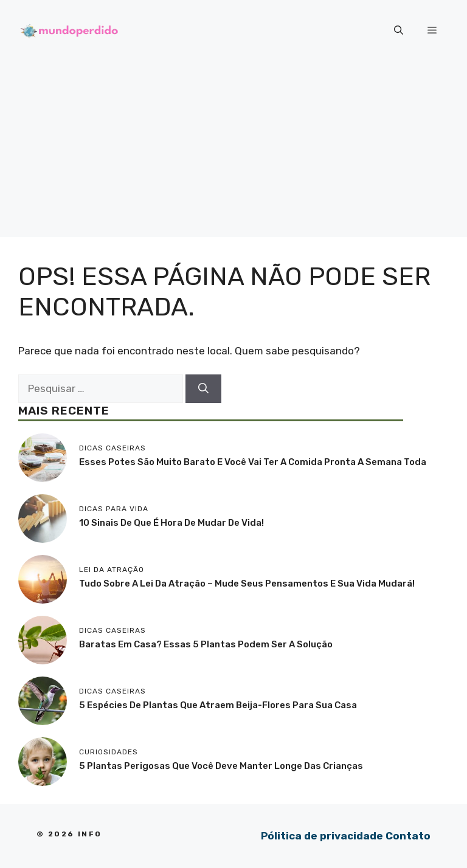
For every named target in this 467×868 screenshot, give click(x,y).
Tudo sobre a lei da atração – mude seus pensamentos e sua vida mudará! (247, 584)
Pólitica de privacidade (322, 836)
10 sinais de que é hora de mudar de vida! (171, 523)
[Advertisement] (233, 152)
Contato (408, 836)
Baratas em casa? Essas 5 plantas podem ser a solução (206, 644)
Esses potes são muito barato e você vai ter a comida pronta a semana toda (253, 462)
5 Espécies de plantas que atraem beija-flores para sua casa (218, 705)
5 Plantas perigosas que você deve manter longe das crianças (221, 766)
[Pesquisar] (203, 389)
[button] (399, 30)
